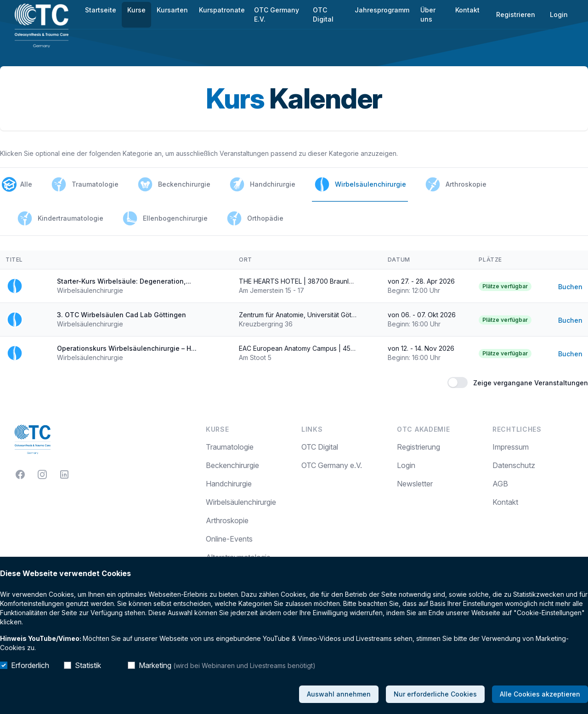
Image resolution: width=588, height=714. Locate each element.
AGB (500, 484)
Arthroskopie (227, 520)
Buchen (570, 287)
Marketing (227, 665)
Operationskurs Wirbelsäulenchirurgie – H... (127, 348)
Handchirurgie (229, 484)
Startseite (101, 10)
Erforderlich (30, 665)
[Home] (42, 26)
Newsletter (415, 484)
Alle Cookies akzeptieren (540, 694)
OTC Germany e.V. (332, 465)
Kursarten (172, 10)
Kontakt (467, 10)
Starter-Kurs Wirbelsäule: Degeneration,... (124, 281)
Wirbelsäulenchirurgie (241, 502)
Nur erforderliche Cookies (435, 694)
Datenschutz (514, 465)
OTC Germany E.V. (277, 14)
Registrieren (516, 14)
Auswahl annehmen (339, 694)
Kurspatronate (222, 10)
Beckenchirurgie (232, 465)
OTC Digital (323, 14)
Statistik (88, 665)
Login (559, 14)
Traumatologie (230, 447)
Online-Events (229, 539)
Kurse (136, 10)
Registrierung (418, 447)
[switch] (458, 383)
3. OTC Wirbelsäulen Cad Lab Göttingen (122, 315)
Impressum (511, 447)
